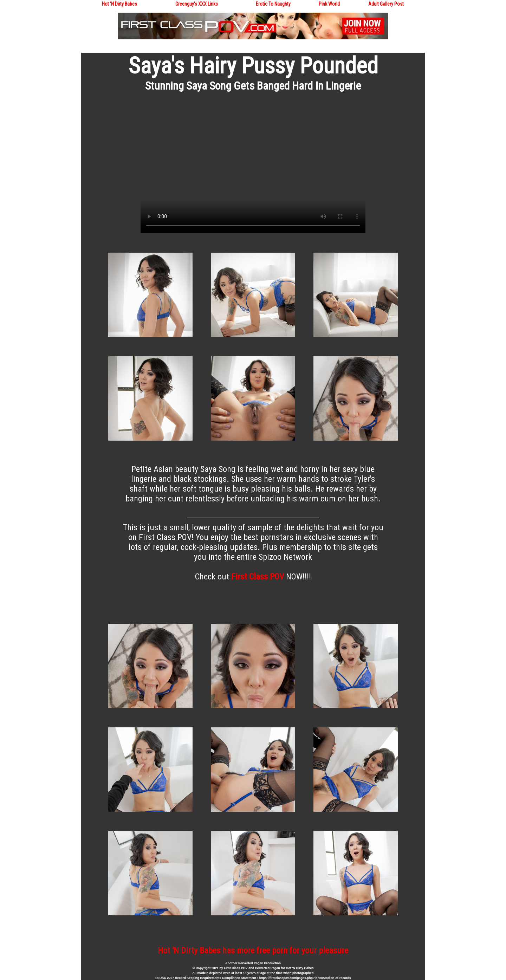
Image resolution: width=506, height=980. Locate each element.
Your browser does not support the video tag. (253, 170)
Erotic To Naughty (273, 4)
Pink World (329, 4)
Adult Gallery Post (386, 4)
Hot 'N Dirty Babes (119, 4)
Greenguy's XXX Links (197, 4)
